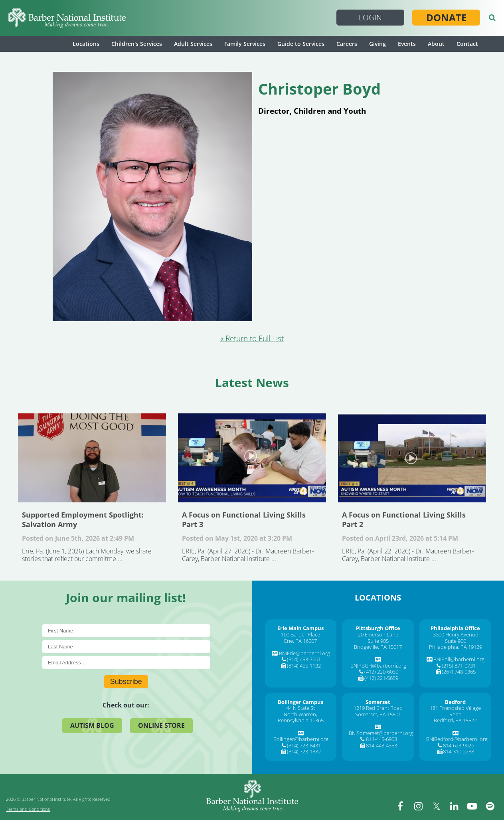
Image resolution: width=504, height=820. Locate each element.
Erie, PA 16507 (300, 641)
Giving (378, 44)
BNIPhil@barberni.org (459, 659)
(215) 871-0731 (459, 666)
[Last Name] (126, 647)
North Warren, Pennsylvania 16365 (301, 717)
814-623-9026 (459, 745)
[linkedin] (454, 806)
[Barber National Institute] (67, 18)
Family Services (245, 44)
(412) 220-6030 (381, 672)
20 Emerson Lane (378, 634)
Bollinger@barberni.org (301, 739)
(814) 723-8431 (304, 745)
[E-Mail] (126, 663)
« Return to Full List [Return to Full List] (252, 338)
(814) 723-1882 (304, 751)
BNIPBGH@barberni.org (378, 666)
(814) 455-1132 (304, 666)
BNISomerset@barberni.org (381, 733)
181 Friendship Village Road (455, 711)
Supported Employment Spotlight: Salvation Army (92, 458)
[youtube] (472, 806)
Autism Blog (92, 725)
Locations (86, 44)
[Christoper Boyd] (152, 318)
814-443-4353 (381, 745)
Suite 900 (456, 641)
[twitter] (436, 806)
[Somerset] (378, 702)
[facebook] (400, 806)
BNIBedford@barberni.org (457, 739)
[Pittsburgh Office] (378, 628)
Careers (347, 44)
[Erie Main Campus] (300, 628)
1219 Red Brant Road (378, 708)
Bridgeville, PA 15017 (378, 647)
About (436, 44)
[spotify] (490, 806)
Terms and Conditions (28, 809)
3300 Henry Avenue (456, 634)
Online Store (161, 725)
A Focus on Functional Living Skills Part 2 (412, 458)
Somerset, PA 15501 (378, 714)
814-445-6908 (381, 739)
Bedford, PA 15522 (455, 720)
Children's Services (137, 44)
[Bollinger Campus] (300, 702)
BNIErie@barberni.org (304, 653)
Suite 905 (378, 641)
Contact (467, 44)
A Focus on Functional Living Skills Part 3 (252, 458)
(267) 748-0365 (459, 672)
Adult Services (193, 44)
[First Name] (126, 631)
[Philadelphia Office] (455, 628)
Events (407, 44)
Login (370, 18)
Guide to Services (301, 44)
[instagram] (418, 806)
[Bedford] (455, 702)
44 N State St (300, 708)
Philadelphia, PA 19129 (456, 647)
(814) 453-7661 (304, 659)
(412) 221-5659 (381, 678)
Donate (446, 18)
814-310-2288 (459, 751)
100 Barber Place (300, 634)
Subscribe (126, 682)
